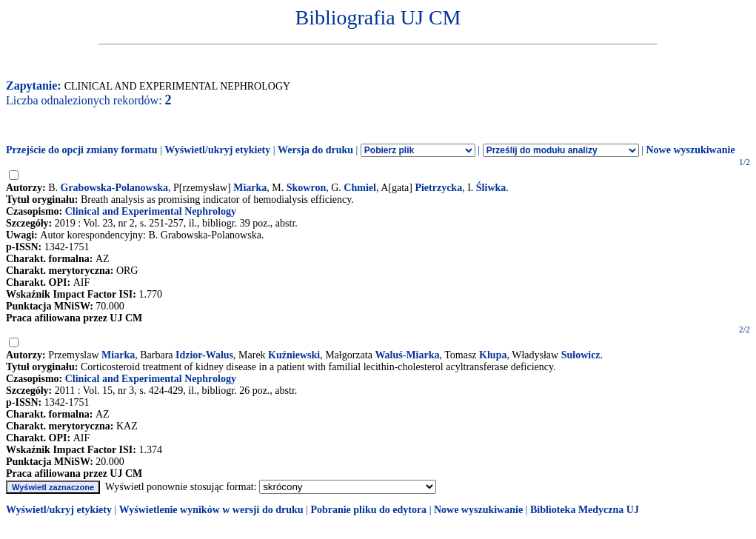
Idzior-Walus (204, 355)
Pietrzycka (438, 188)
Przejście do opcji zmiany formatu (82, 150)
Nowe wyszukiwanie (690, 150)
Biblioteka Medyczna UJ (585, 510)
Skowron (306, 188)
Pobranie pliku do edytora (368, 510)
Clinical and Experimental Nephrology (151, 211)
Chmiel (360, 188)
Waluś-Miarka (407, 355)
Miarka (250, 188)
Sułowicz (581, 355)
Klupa (493, 355)
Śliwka (491, 188)
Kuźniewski (294, 355)
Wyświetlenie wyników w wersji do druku (211, 510)
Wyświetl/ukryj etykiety (217, 150)
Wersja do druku (315, 150)
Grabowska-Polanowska (114, 188)
